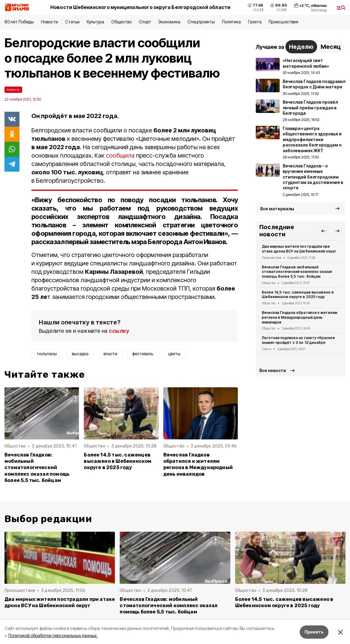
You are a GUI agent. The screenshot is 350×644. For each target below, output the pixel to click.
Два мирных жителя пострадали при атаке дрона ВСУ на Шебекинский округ (299, 249)
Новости (49, 22)
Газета (255, 22)
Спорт (145, 22)
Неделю (301, 47)
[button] (323, 231)
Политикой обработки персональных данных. (53, 635)
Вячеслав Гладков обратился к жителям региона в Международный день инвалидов (198, 464)
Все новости (273, 370)
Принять (314, 632)
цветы (174, 354)
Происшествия (283, 22)
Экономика (169, 22)
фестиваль (143, 354)
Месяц (331, 47)
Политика (231, 22)
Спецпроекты (201, 22)
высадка (80, 354)
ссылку (119, 331)
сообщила (120, 155)
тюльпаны (47, 354)
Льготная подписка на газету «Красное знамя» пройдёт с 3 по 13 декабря (298, 340)
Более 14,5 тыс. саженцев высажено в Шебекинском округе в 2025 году (118, 461)
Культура (95, 22)
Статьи (72, 22)
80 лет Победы (19, 22)
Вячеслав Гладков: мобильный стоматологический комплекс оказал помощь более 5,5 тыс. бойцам (37, 467)
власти (110, 354)
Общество (121, 22)
